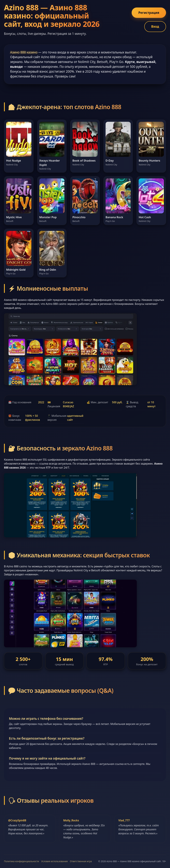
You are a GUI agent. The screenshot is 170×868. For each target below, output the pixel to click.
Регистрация (149, 13)
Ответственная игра (81, 861)
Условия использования (54, 861)
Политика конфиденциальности (21, 861)
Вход (155, 26)
